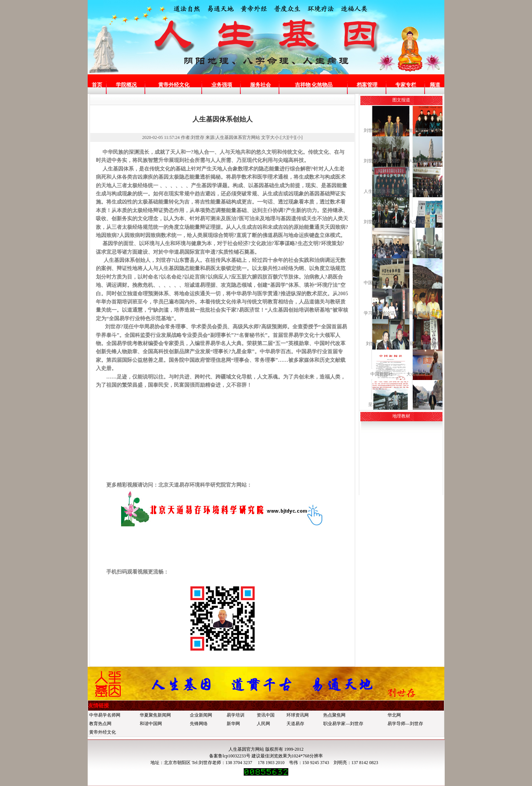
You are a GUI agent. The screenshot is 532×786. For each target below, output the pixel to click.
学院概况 (126, 85)
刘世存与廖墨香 (382, 344)
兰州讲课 (382, 252)
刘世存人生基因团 (382, 161)
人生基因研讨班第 (422, 130)
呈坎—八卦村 (382, 405)
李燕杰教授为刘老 (422, 313)
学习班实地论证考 (382, 313)
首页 (97, 85)
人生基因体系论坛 (382, 191)
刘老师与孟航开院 (422, 252)
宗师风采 (422, 283)
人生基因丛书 (422, 222)
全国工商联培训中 (422, 344)
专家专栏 (406, 85)
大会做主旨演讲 (422, 374)
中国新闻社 (382, 374)
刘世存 (422, 405)
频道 (435, 85)
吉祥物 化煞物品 (314, 85)
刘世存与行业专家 (422, 191)
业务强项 (222, 85)
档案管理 (367, 85)
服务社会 (260, 85)
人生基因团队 (422, 161)
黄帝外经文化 (174, 85)
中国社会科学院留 (382, 283)
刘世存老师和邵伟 (382, 130)
